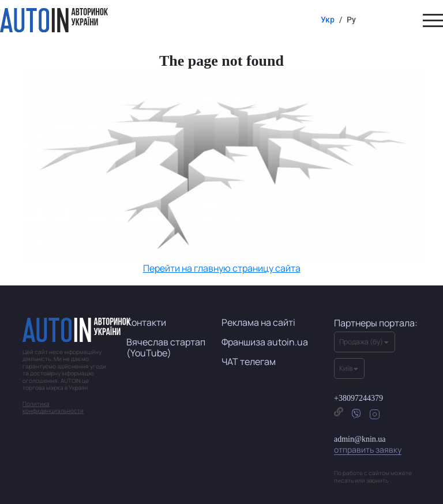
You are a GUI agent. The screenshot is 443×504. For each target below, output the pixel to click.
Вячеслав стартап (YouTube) (166, 347)
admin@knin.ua (368, 445)
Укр (328, 20)
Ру (351, 20)
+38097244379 (358, 398)
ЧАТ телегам (249, 362)
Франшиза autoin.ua (265, 342)
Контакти (146, 322)
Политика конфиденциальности (53, 407)
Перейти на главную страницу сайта (222, 268)
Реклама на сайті (258, 322)
